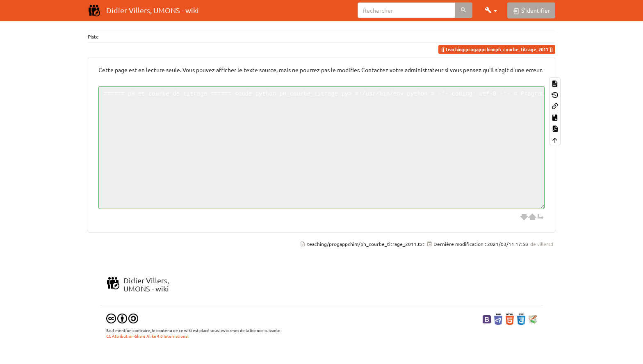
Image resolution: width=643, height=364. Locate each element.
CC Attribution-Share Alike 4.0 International (147, 336)
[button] (491, 10)
